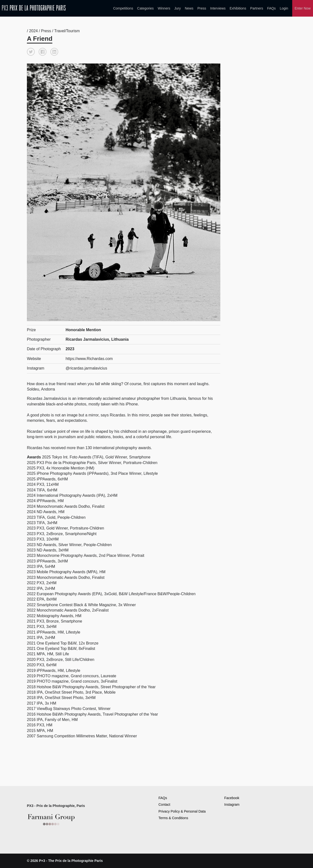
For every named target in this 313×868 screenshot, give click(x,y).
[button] (31, 52)
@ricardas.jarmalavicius (86, 368)
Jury (178, 8)
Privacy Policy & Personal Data (182, 811)
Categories (145, 8)
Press (202, 8)
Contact (164, 804)
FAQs (271, 8)
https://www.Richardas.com (89, 359)
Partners (257, 8)
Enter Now (303, 8)
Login (284, 8)
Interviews (218, 8)
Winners (164, 8)
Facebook (232, 798)
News (189, 8)
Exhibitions (238, 8)
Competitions (123, 8)
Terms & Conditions (173, 818)
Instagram (232, 804)
